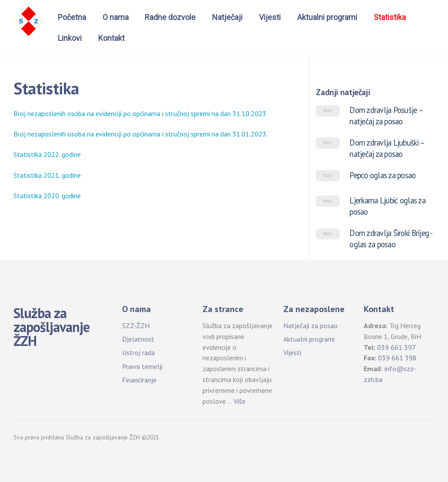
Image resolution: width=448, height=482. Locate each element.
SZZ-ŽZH (136, 326)
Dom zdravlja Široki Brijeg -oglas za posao (391, 239)
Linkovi (70, 38)
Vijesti (270, 17)
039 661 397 (397, 347)
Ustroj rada (138, 352)
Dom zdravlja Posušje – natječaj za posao (386, 116)
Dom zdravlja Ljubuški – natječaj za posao (387, 148)
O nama (116, 17)
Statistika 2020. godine (47, 196)
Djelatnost (138, 339)
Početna (72, 17)
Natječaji (227, 17)
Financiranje (139, 380)
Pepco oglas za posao (382, 175)
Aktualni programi (327, 17)
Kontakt (111, 38)
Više (240, 401)
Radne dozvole (170, 17)
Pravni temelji (142, 366)
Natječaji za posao (310, 326)
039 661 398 (397, 358)
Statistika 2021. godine (47, 175)
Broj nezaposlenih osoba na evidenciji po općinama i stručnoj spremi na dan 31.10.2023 (140, 113)
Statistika (390, 17)
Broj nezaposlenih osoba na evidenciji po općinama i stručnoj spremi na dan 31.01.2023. (141, 134)
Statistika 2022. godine (47, 154)
